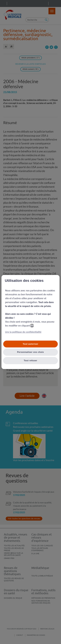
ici (32, 326)
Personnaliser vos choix (30, 352)
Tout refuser (30, 360)
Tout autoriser (31, 344)
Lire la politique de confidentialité (23, 332)
